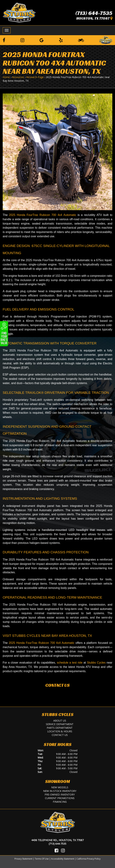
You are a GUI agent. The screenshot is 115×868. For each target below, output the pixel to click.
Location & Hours (60, 731)
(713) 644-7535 (94, 13)
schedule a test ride (70, 663)
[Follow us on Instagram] (22, 40)
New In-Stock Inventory (60, 791)
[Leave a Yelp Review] (61, 40)
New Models (60, 787)
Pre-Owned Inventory (60, 794)
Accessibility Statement (63, 859)
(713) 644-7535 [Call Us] (57, 844)
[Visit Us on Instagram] (63, 850)
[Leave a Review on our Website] (106, 40)
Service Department (60, 724)
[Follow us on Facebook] (4, 40)
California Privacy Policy (88, 859)
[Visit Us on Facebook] (57, 850)
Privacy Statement (23, 859)
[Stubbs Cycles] (19, 12)
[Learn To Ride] (81, 40)
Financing (60, 802)
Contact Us (57, 685)
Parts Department (60, 728)
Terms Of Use (42, 859)
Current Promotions (60, 798)
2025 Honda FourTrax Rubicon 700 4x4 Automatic (43, 215)
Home (6, 77)
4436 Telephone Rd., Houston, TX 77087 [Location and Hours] (57, 840)
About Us (60, 721)
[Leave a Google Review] (42, 40)
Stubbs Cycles (96, 663)
